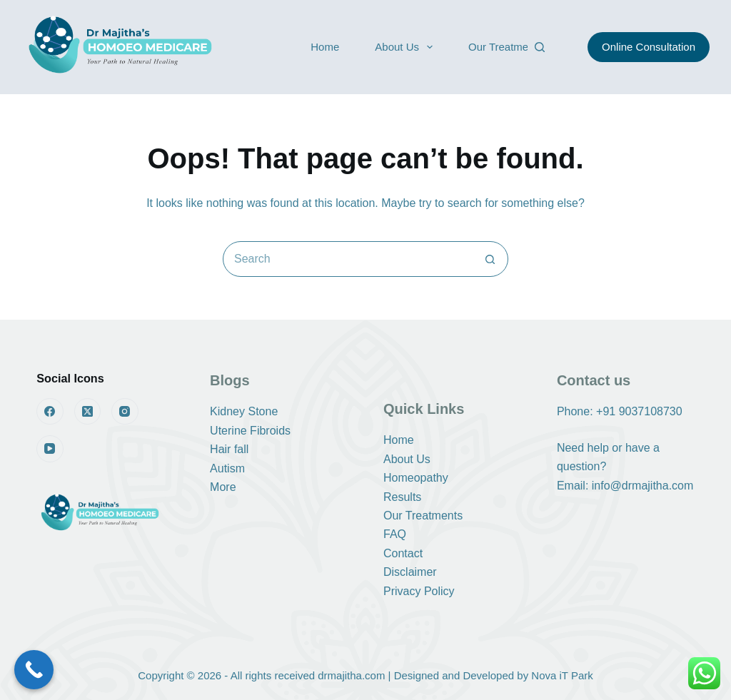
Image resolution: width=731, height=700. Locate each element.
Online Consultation (649, 47)
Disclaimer (410, 572)
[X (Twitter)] (88, 412)
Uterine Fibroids (250, 431)
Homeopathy (416, 478)
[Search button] (490, 259)
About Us (407, 47)
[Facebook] (50, 412)
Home (325, 47)
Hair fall (229, 449)
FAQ (395, 534)
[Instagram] (125, 412)
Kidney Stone (244, 411)
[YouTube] (50, 449)
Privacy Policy (419, 591)
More (223, 487)
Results (402, 497)
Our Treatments (505, 47)
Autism (227, 468)
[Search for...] (348, 259)
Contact (403, 553)
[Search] (540, 47)
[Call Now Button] (34, 670)
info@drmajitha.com (643, 486)
